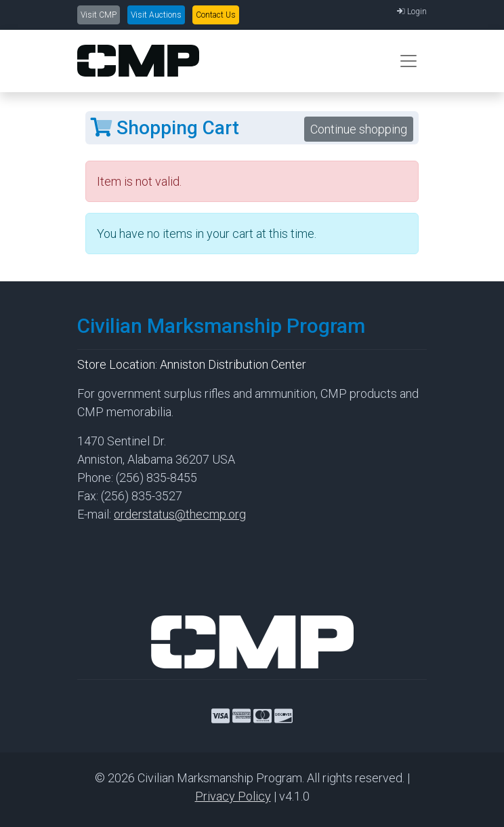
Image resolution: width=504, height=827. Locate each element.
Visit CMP (99, 15)
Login (412, 12)
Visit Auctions (156, 15)
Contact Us (216, 15)
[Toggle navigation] (408, 61)
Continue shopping (359, 129)
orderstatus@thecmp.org (180, 514)
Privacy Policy (233, 796)
